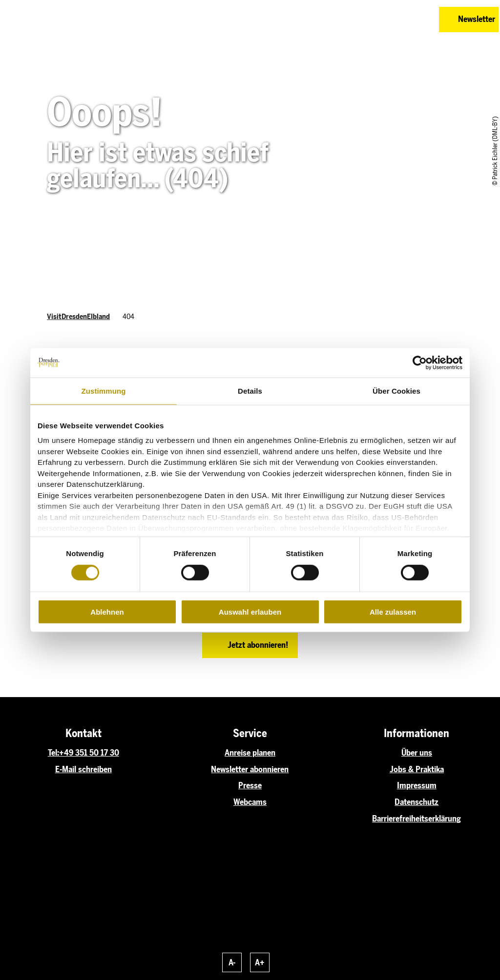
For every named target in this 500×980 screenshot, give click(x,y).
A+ (260, 962)
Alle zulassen (393, 612)
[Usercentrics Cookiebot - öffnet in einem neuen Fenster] (420, 362)
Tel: (53, 753)
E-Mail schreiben (83, 769)
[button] (384, 20)
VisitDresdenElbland (78, 317)
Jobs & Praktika (417, 769)
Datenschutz (417, 802)
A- (232, 962)
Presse (250, 785)
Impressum (417, 785)
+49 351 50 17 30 (89, 753)
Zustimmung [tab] (104, 390)
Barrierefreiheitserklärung (417, 819)
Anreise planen (250, 753)
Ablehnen (107, 612)
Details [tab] (250, 390)
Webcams (250, 802)
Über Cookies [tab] (396, 390)
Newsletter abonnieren (250, 769)
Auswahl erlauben (250, 612)
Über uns (417, 753)
